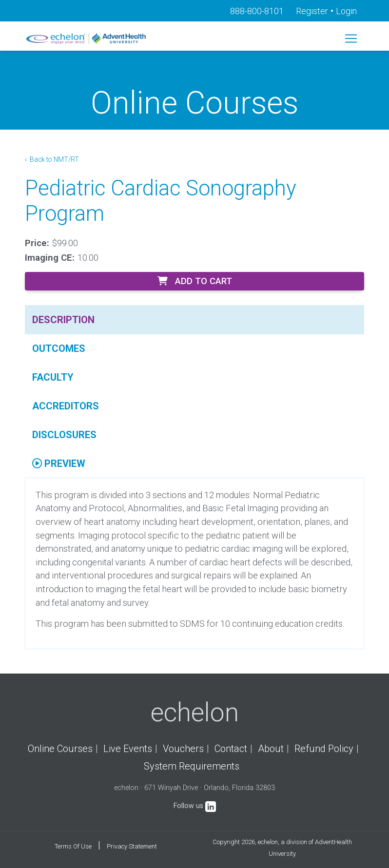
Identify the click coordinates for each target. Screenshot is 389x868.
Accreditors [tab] (66, 406)
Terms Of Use (73, 846)
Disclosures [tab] (64, 435)
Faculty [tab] (53, 377)
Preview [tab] (59, 463)
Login (346, 11)
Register (312, 11)
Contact (231, 749)
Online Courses (60, 749)
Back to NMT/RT (54, 159)
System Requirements (192, 766)
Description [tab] (63, 320)
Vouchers (183, 749)
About (271, 749)
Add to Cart (195, 281)
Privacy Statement (132, 846)
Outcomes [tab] (59, 348)
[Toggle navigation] (351, 39)
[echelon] (87, 38)
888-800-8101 (257, 11)
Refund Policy (324, 749)
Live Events (128, 749)
